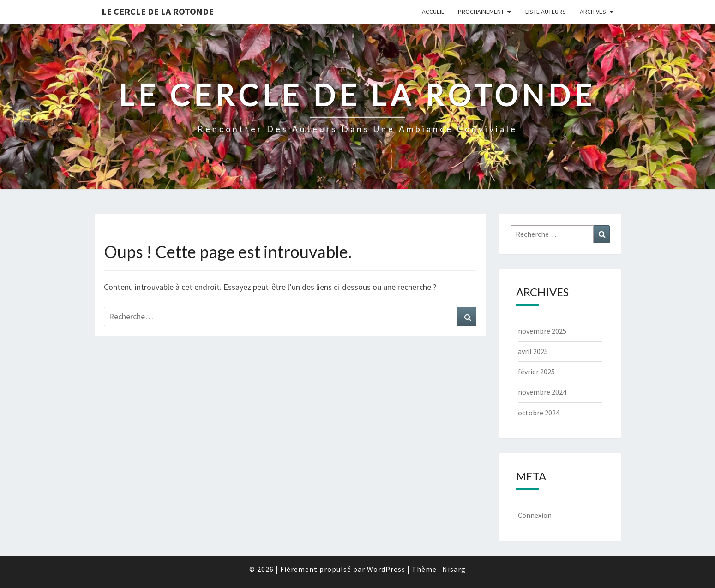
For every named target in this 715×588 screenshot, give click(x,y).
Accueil (433, 12)
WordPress (386, 569)
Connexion (535, 515)
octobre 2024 (539, 413)
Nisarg (454, 569)
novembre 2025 (542, 331)
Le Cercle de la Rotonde (158, 11)
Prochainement (481, 12)
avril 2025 (533, 351)
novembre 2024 (542, 392)
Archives (593, 12)
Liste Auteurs (546, 12)
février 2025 (536, 372)
